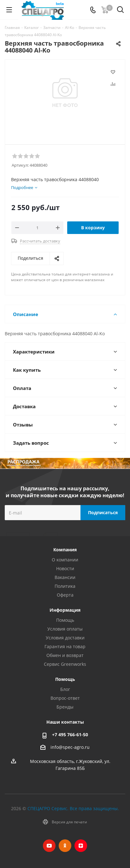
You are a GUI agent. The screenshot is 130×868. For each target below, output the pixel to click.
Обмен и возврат (65, 655)
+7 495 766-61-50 (70, 734)
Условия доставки (65, 638)
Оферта (65, 595)
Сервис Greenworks (65, 664)
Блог (65, 689)
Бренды (65, 707)
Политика (65, 586)
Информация (65, 610)
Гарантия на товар (65, 646)
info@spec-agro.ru (70, 747)
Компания (65, 550)
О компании (65, 560)
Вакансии (65, 577)
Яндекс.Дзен (81, 846)
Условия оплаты (65, 629)
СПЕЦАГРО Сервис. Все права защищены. (73, 808)
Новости (65, 568)
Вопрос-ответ (65, 698)
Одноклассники (65, 846)
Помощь (65, 620)
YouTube (49, 846)
